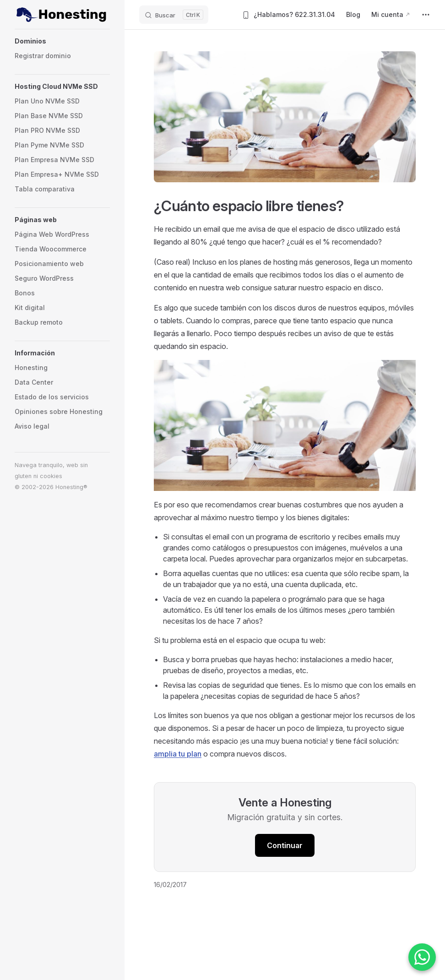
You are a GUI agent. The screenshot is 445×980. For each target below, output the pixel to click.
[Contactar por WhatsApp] (422, 957)
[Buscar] (174, 15)
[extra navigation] (426, 15)
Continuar (285, 845)
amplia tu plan (178, 754)
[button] (62, 41)
